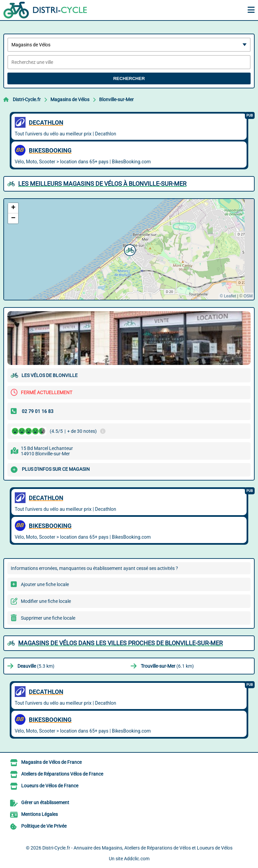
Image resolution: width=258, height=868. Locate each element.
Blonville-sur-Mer (116, 99)
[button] (129, 249)
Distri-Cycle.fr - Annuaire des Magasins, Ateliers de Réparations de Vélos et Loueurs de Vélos (137, 848)
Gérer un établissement (45, 802)
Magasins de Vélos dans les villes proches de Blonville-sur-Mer (120, 643)
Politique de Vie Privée (44, 826)
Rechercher (129, 78)
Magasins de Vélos (70, 99)
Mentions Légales (39, 814)
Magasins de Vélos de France (51, 762)
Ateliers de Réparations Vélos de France (62, 774)
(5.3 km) (36, 666)
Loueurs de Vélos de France (50, 786)
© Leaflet (228, 296)
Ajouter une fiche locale (45, 584)
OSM (248, 296)
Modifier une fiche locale (46, 601)
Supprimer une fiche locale (48, 618)
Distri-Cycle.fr (27, 99)
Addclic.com (137, 859)
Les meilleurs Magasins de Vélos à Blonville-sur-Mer (102, 184)
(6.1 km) (167, 666)
